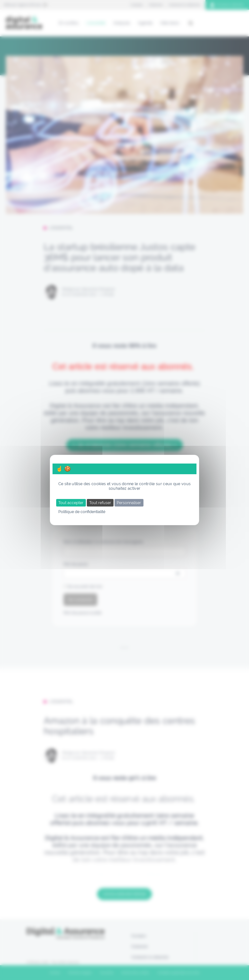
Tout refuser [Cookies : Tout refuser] (100, 503)
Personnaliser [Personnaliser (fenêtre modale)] (129, 503)
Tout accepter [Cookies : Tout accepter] (71, 503)
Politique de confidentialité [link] (82, 512)
